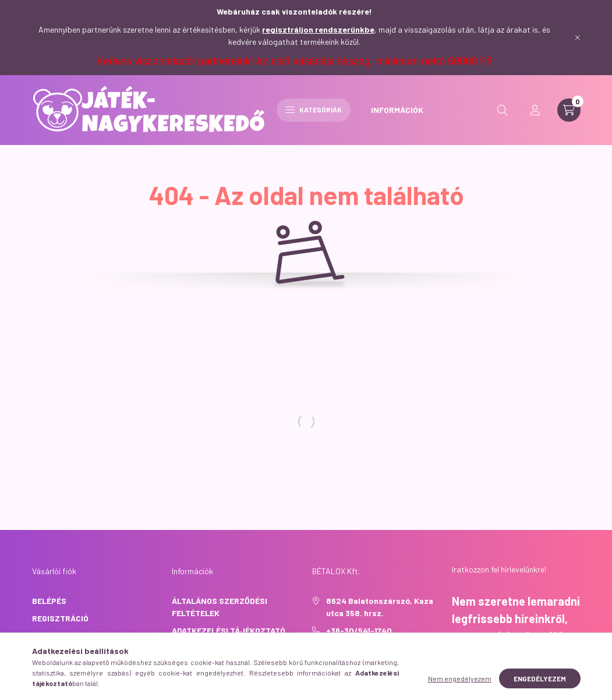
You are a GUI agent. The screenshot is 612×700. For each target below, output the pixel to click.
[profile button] (535, 110)
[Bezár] (578, 37)
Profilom (51, 636)
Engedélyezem (540, 688)
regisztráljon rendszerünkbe (318, 29)
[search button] (503, 110)
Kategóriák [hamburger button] (314, 109)
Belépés (49, 601)
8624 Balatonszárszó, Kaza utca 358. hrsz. (380, 607)
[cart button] (569, 110)
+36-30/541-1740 (359, 630)
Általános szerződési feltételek (220, 607)
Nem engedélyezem (460, 688)
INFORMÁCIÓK (397, 110)
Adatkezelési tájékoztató (229, 630)
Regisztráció (60, 618)
